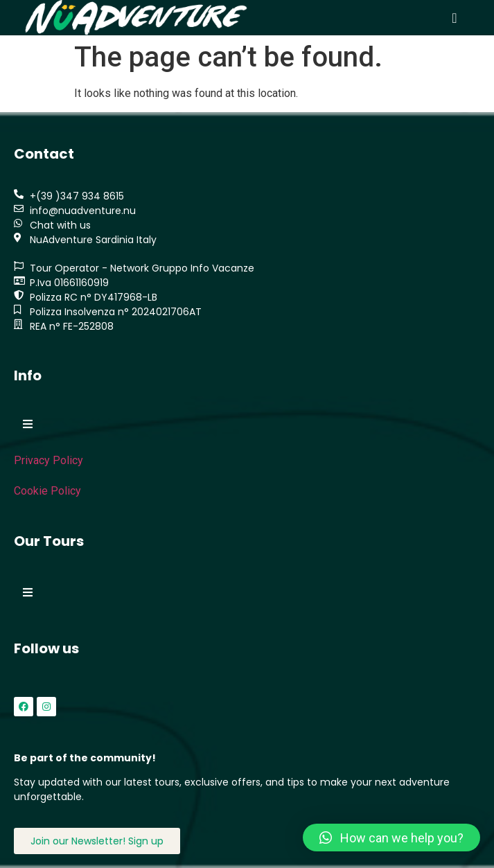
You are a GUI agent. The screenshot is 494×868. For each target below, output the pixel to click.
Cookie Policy (47, 491)
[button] (454, 18)
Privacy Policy (48, 460)
